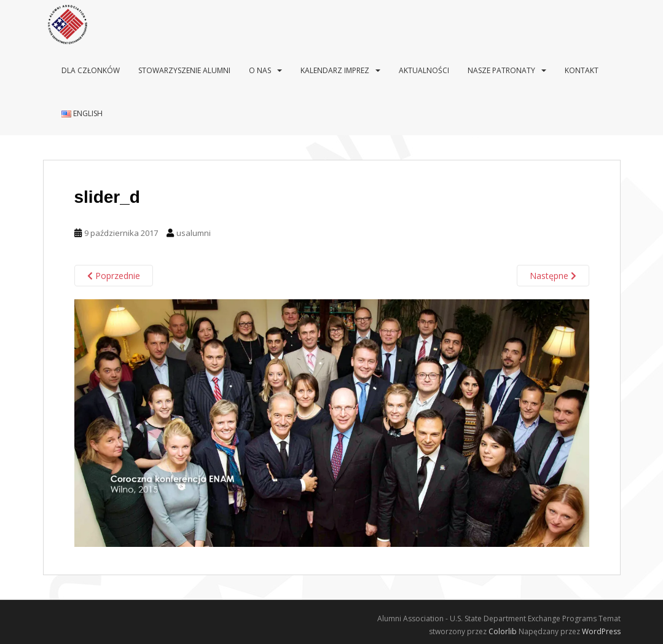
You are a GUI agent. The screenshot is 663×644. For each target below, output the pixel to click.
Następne (553, 276)
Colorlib (503, 631)
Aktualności (424, 70)
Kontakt (582, 70)
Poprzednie (114, 276)
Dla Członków (91, 70)
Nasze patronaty (501, 70)
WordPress (601, 631)
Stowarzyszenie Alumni (184, 70)
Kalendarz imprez (335, 70)
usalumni (194, 233)
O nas (260, 70)
